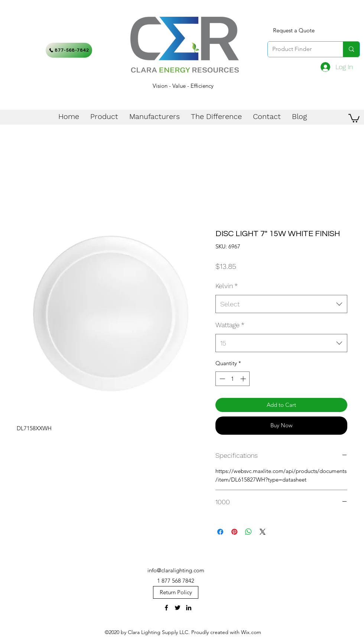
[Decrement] (222, 379)
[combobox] (281, 304)
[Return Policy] (176, 592)
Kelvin (227, 286)
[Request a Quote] (294, 30)
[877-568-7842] (69, 50)
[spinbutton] (233, 379)
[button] (354, 118)
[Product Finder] (300, 49)
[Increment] (244, 379)
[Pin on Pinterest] (234, 532)
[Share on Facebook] (220, 532)
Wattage (230, 325)
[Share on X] (263, 532)
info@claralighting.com (176, 570)
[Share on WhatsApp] (248, 532)
